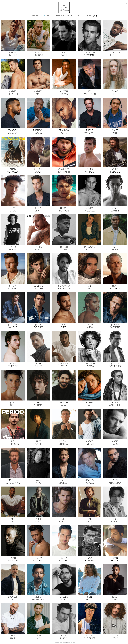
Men (43, 16)
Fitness (50, 16)
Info (89, 16)
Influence (79, 16)
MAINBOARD (72, 642)
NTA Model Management (64, 7)
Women (35, 16)
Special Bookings (64, 16)
